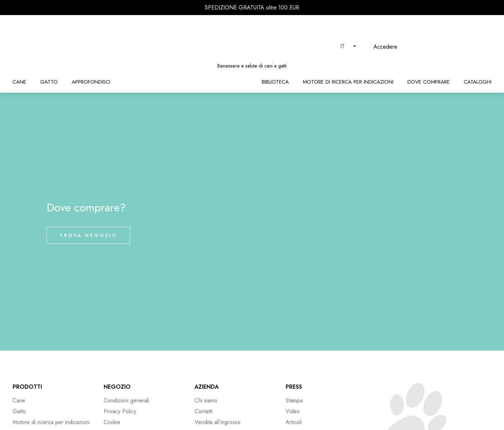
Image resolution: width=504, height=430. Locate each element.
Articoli (294, 422)
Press (294, 387)
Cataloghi (478, 82)
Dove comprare (429, 82)
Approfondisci (91, 82)
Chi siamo (206, 400)
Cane (19, 82)
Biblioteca (275, 82)
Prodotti (27, 387)
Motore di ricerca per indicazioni (348, 82)
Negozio (117, 387)
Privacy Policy (120, 411)
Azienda (207, 387)
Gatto (49, 82)
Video (293, 411)
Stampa (294, 400)
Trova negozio (88, 235)
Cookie (112, 422)
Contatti (204, 411)
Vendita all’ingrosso (218, 422)
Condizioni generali (126, 400)
